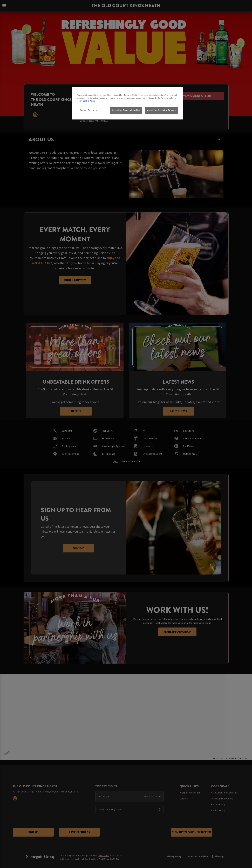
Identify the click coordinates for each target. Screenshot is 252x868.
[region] (127, 103)
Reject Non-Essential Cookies (126, 110)
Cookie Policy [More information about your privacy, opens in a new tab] (89, 101)
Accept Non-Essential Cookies (161, 110)
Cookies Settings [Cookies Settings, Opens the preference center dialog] (88, 110)
